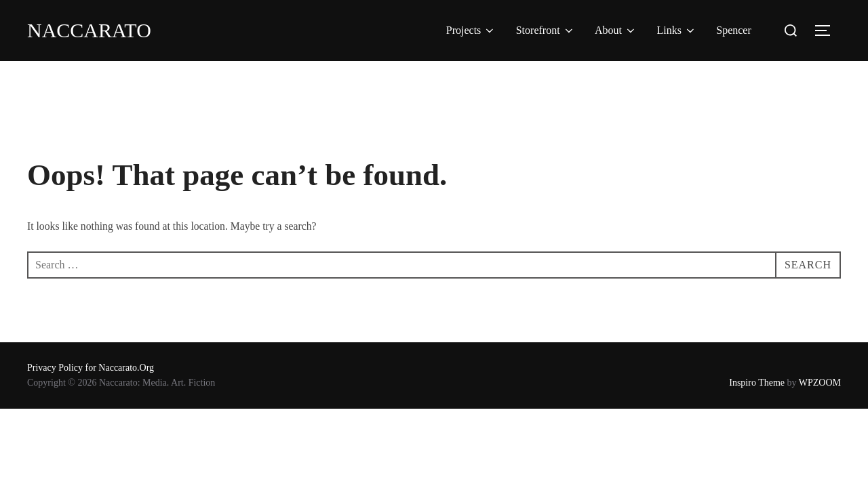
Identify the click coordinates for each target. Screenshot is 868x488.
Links (676, 30)
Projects (471, 30)
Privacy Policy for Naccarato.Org (91, 368)
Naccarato (89, 30)
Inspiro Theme (757, 383)
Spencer (734, 30)
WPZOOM (820, 383)
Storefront (546, 30)
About (616, 30)
